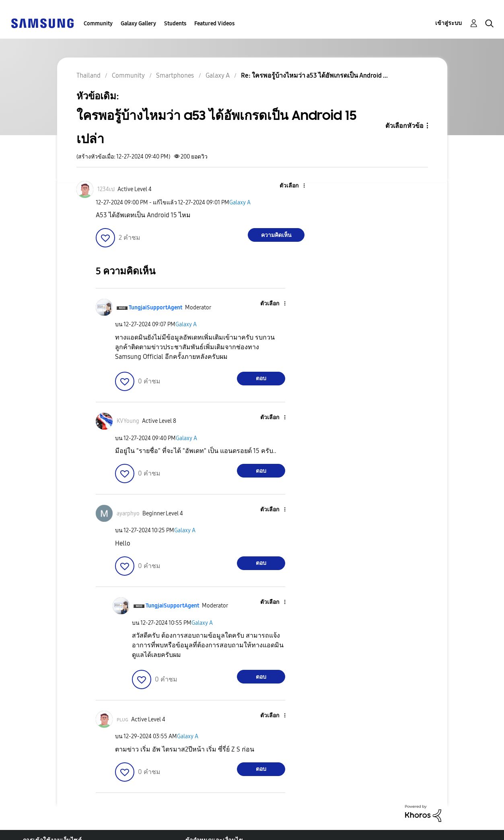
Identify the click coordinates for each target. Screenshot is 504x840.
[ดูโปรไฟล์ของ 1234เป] (106, 189)
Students (175, 24)
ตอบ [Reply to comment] (261, 378)
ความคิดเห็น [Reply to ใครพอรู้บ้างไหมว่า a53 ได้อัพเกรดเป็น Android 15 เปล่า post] (276, 235)
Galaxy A (240, 203)
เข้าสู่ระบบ (448, 23)
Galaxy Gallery (138, 24)
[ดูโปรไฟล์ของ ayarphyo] (128, 514)
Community (98, 24)
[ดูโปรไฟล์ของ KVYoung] (128, 421)
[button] (291, 186)
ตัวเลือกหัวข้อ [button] (404, 126)
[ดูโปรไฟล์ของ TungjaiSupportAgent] (155, 308)
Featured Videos (214, 24)
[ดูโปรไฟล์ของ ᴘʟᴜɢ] (122, 720)
